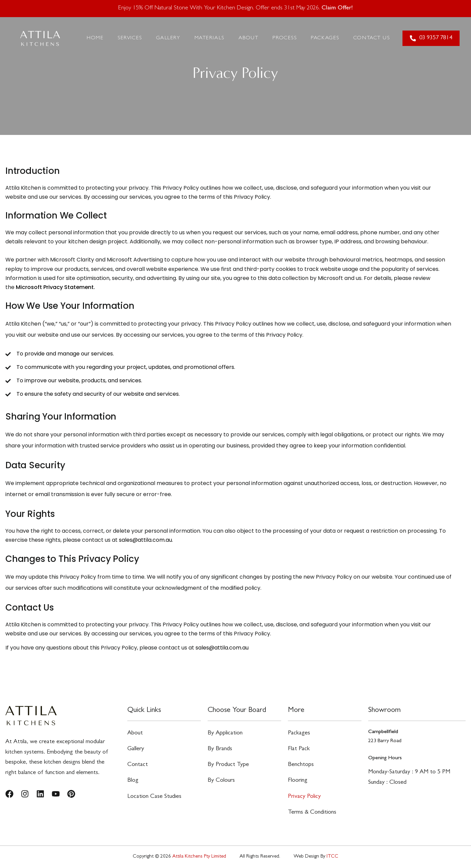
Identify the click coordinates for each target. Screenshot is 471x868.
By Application (225, 733)
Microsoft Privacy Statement (55, 287)
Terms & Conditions (312, 813)
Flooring (298, 781)
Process (285, 38)
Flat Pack (299, 749)
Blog (133, 781)
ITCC (332, 857)
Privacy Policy (304, 797)
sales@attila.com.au (145, 540)
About (249, 38)
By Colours (221, 781)
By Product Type (228, 765)
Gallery (168, 38)
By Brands (220, 749)
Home (95, 38)
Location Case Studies (154, 797)
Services (130, 38)
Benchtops (301, 765)
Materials (209, 38)
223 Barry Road (385, 741)
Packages (325, 38)
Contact (138, 765)
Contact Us (372, 38)
